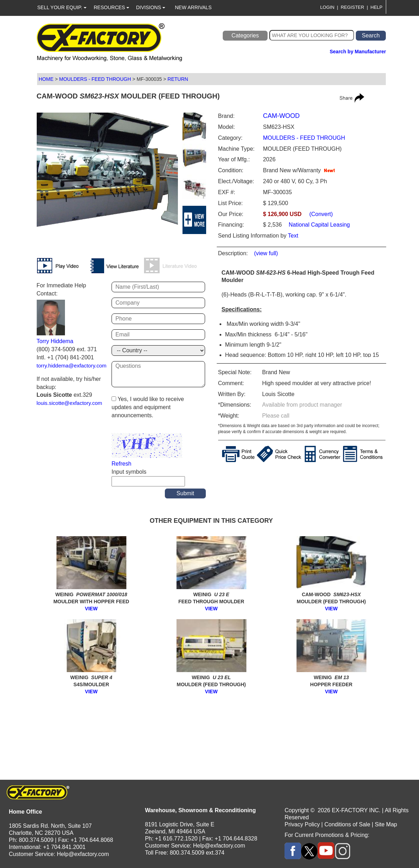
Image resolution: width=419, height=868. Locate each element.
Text (293, 236)
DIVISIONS (151, 7)
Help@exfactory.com (83, 854)
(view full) (266, 253)
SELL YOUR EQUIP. (62, 7)
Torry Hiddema (55, 341)
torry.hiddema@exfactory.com (72, 366)
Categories (245, 35)
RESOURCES (112, 7)
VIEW (91, 609)
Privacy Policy (302, 824)
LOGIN (327, 7)
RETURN (178, 79)
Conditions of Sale (347, 824)
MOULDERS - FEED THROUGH (95, 79)
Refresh (121, 464)
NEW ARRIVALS (193, 7)
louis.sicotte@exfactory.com (70, 403)
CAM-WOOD (281, 116)
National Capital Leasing (318, 225)
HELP (377, 7)
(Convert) (321, 214)
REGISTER (352, 7)
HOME (46, 79)
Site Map (386, 824)
